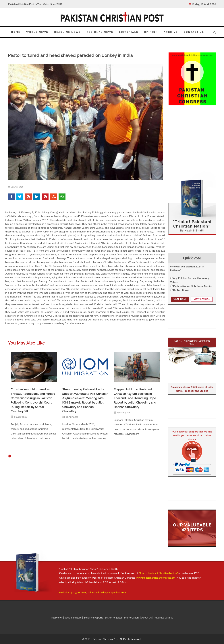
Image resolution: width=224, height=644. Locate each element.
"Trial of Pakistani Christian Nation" (159, 573)
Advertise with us (163, 617)
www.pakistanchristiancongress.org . (156, 578)
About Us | (147, 617)
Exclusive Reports (94, 617)
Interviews (57, 617)
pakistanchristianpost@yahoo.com (107, 592)
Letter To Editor (114, 617)
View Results (202, 299)
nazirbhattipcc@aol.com (73, 592)
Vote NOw (180, 299)
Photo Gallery (132, 617)
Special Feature (73, 617)
